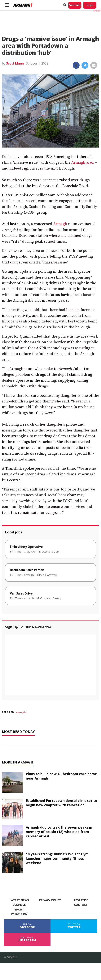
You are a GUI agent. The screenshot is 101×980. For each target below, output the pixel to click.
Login (90, 5)
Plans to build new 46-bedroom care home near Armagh (61, 776)
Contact (81, 905)
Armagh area (83, 163)
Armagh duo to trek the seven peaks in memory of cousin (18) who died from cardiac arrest (59, 832)
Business (19, 905)
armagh (21, 712)
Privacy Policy (50, 900)
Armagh (60, 224)
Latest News (19, 900)
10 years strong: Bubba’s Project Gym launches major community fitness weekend (57, 858)
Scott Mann (15, 63)
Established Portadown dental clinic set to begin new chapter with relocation (61, 803)
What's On (19, 914)
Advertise (81, 900)
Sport (19, 910)
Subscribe (75, 5)
